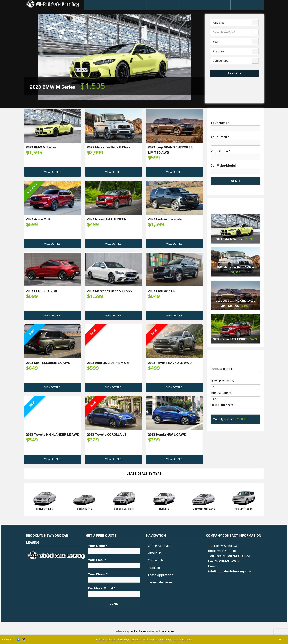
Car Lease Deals (159, 546)
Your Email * (235, 140)
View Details (52, 172)
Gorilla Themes (138, 631)
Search (234, 73)
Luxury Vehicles (124, 509)
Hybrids (164, 509)
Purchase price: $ (221, 369)
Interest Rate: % (221, 393)
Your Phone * (235, 154)
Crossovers (84, 509)
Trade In (154, 568)
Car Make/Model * (235, 168)
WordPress (168, 631)
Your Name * (235, 125)
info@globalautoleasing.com (230, 571)
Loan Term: (222, 405)
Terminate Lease (160, 582)
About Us (155, 553)
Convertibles (45, 509)
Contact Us (156, 560)
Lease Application (161, 575)
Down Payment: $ (222, 381)
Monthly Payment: (224, 419)
